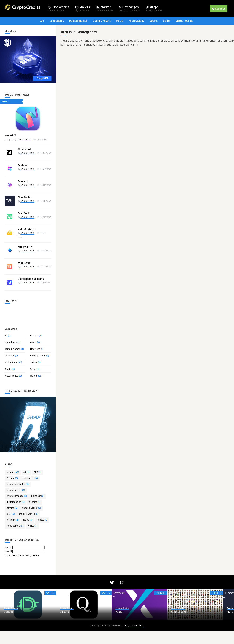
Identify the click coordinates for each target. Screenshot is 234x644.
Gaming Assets (102, 21)
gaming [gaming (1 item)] (12, 508)
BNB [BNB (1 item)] (38, 472)
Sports (154, 21)
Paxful (119, 625)
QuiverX (64, 625)
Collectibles (57, 21)
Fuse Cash (24, 213)
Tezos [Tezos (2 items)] (28, 520)
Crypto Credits (24, 140)
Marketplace (11, 362)
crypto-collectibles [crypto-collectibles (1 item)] (18, 484)
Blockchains (58, 10)
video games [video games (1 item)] (15, 526)
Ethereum (35, 349)
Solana (34, 362)
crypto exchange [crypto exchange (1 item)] (17, 496)
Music (120, 21)
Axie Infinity (25, 247)
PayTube (23, 165)
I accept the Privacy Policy (23, 555)
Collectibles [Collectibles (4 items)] (30, 478)
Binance (34, 336)
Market (104, 10)
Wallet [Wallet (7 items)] (33, 526)
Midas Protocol (26, 229)
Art (42, 21)
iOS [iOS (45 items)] (11, 514)
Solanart (23, 181)
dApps (154, 10)
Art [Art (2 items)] (26, 472)
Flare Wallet (25, 197)
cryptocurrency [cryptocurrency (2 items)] (16, 490)
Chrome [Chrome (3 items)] (12, 478)
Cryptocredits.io (135, 638)
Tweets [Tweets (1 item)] (42, 520)
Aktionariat (24, 149)
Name (8, 547)
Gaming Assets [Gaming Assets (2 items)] (32, 508)
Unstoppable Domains (31, 279)
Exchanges (129, 10)
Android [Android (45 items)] (13, 472)
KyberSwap (24, 263)
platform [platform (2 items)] (13, 520)
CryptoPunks (179, 625)
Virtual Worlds (184, 21)
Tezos (33, 369)
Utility (167, 21)
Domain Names (78, 21)
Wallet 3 (10, 136)
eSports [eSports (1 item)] (35, 502)
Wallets (82, 10)
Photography (136, 21)
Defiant (8, 625)
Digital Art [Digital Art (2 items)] (38, 496)
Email (8, 551)
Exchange (10, 356)
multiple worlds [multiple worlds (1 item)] (29, 514)
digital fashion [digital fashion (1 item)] (16, 502)
